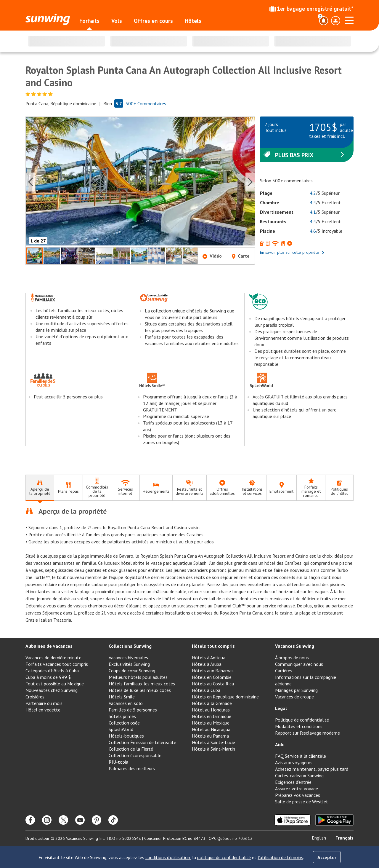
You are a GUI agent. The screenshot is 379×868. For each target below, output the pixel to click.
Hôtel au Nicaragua (211, 729)
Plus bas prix (304, 155)
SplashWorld (121, 729)
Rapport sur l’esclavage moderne (307, 733)
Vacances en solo (126, 703)
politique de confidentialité (224, 857)
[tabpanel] (189, 565)
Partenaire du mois (44, 703)
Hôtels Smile (122, 697)
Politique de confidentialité (302, 720)
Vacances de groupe (294, 697)
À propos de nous (292, 658)
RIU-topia (118, 762)
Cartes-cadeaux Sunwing (299, 776)
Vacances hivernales (128, 658)
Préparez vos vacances (298, 795)
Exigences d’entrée (293, 782)
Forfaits (89, 21)
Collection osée (124, 723)
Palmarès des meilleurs (132, 768)
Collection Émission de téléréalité (142, 742)
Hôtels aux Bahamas (213, 671)
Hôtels (193, 21)
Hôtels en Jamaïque (212, 716)
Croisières (35, 697)
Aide (280, 744)
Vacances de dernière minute (53, 658)
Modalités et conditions (299, 726)
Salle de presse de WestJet (302, 802)
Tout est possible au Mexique (55, 684)
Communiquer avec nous (299, 664)
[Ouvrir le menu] (349, 20)
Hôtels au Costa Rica (213, 684)
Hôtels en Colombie (212, 677)
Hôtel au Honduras (211, 710)
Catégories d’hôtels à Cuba (52, 671)
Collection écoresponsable (135, 755)
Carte (241, 256)
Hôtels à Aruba (207, 664)
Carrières (284, 671)
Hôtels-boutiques (126, 736)
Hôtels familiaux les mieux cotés (142, 684)
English (319, 838)
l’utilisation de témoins (280, 857)
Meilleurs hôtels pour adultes (138, 677)
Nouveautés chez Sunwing (52, 690)
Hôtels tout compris (213, 646)
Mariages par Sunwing (296, 690)
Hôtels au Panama (210, 736)
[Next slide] (250, 182)
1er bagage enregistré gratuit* (311, 9)
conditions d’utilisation (168, 857)
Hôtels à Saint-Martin (213, 749)
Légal (281, 708)
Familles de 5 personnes (133, 710)
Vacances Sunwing (295, 646)
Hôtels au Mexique (211, 723)
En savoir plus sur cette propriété (292, 252)
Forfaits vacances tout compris (57, 664)
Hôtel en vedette (43, 710)
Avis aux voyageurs (294, 762)
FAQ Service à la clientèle (301, 756)
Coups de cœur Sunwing (132, 671)
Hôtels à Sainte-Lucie (213, 742)
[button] (140, 182)
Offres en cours (153, 21)
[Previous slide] (30, 182)
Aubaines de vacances (49, 646)
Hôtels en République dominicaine (225, 697)
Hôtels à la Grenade (212, 703)
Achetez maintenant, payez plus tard (312, 769)
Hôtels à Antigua (209, 658)
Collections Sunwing (130, 646)
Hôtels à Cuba (206, 690)
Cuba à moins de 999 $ (48, 677)
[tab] (40, 488)
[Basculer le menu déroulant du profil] (335, 21)
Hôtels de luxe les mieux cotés (140, 690)
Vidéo (212, 256)
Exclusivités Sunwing (129, 664)
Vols (117, 21)
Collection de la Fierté (131, 749)
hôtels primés (122, 716)
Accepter (327, 857)
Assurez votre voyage (297, 789)
